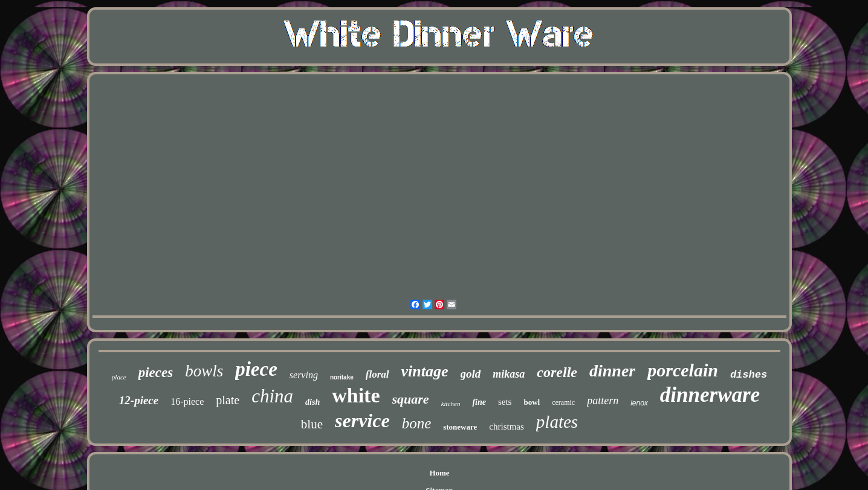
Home (439, 473)
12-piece (139, 400)
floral (377, 374)
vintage (425, 371)
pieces (156, 372)
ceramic (563, 402)
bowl (532, 402)
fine (479, 402)
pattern (603, 401)
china (272, 396)
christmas (507, 427)
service (362, 421)
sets (505, 402)
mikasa (509, 374)
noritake (342, 377)
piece (256, 369)
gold (471, 374)
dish (313, 402)
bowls (204, 371)
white (356, 395)
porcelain (683, 370)
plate (228, 400)
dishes (749, 375)
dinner (612, 371)
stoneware (460, 427)
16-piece (187, 401)
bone (417, 423)
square (411, 399)
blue (312, 424)
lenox (639, 403)
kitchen (451, 404)
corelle (557, 372)
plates (557, 422)
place (119, 377)
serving (304, 375)
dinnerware (710, 395)
